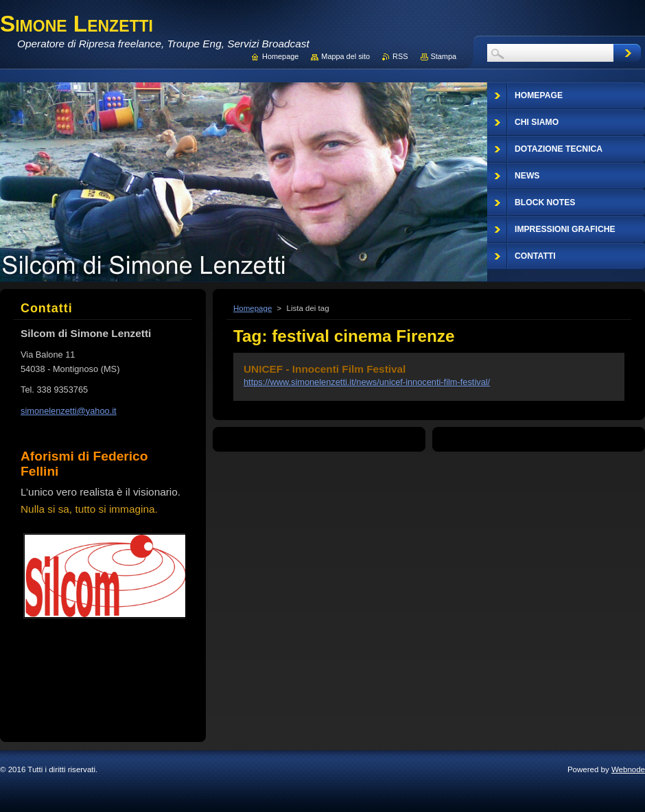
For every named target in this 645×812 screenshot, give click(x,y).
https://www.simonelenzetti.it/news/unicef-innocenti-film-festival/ (367, 382)
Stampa (444, 56)
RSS (400, 56)
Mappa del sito (345, 56)
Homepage (253, 308)
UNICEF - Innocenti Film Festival (325, 369)
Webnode (628, 769)
